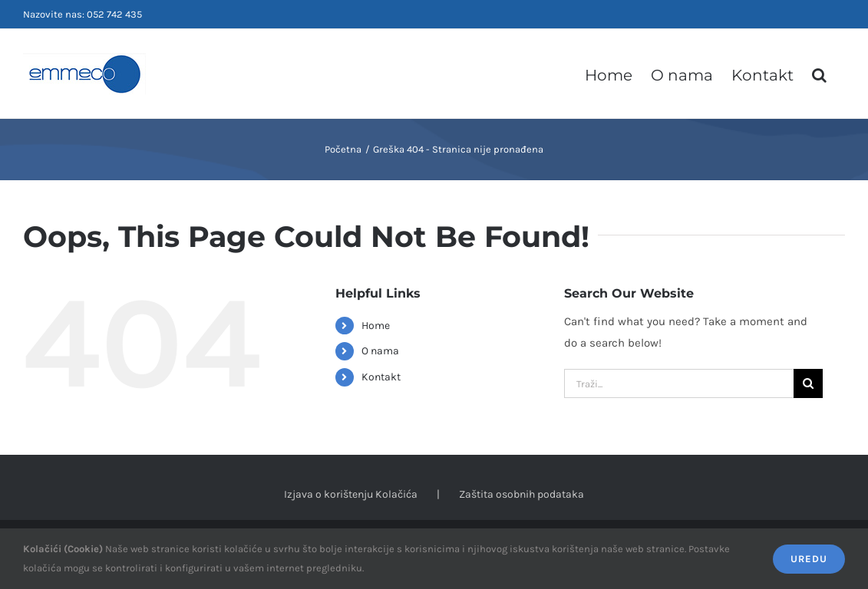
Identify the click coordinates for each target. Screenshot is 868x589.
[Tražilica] (808, 383)
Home (376, 326)
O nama (380, 351)
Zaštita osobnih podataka (521, 494)
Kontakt (381, 377)
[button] (819, 74)
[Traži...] (679, 383)
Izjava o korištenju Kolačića (351, 494)
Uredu (809, 559)
